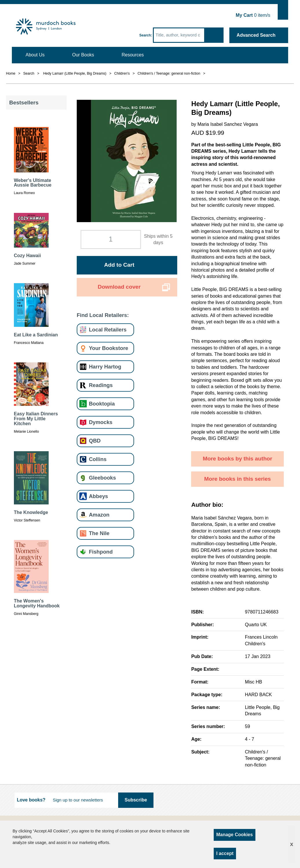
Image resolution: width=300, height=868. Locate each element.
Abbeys (98, 496)
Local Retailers (108, 330)
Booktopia (102, 404)
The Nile (99, 533)
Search (145, 35)
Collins (98, 459)
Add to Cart (119, 265)
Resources (133, 55)
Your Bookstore (109, 348)
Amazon (99, 515)
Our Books (83, 55)
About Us (35, 55)
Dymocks (101, 422)
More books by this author (237, 459)
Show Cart (283, 11)
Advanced (256, 35)
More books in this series (237, 479)
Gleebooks (102, 478)
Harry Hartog (105, 367)
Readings (101, 385)
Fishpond (101, 552)
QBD (95, 441)
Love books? (31, 800)
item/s (253, 15)
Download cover (119, 287)
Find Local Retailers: (103, 315)
